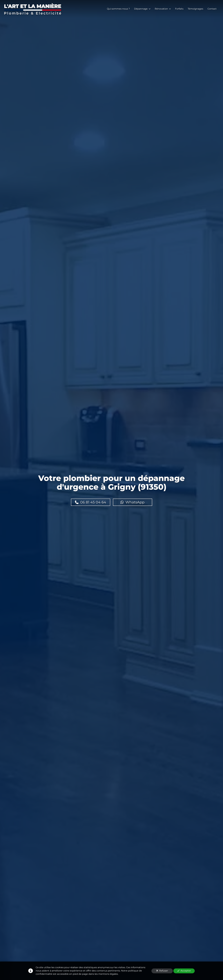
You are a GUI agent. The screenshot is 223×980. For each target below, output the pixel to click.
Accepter (184, 971)
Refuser (162, 971)
